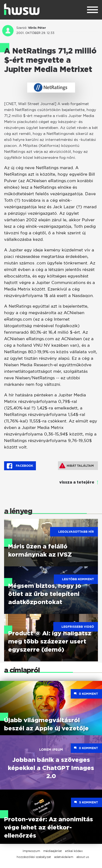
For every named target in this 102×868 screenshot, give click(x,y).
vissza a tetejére (77, 482)
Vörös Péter (37, 28)
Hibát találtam (77, 466)
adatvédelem (64, 857)
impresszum (31, 851)
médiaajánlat (52, 851)
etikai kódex (74, 851)
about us (83, 857)
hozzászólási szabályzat (34, 857)
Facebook (20, 466)
